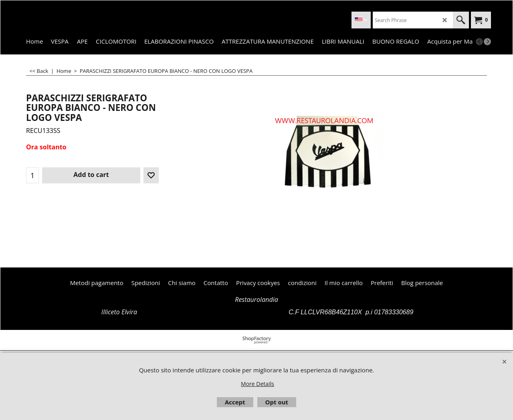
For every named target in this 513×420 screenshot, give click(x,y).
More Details (258, 384)
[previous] (479, 42)
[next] (487, 42)
